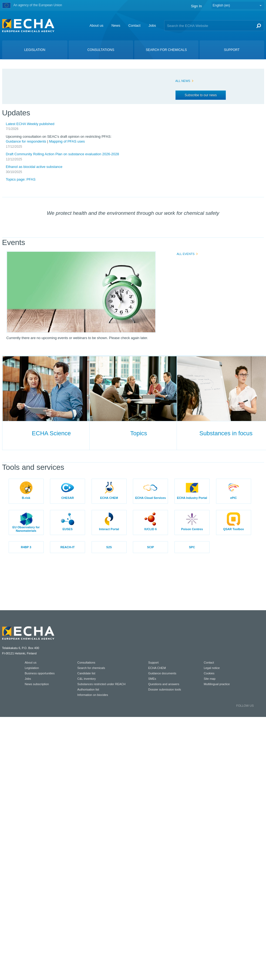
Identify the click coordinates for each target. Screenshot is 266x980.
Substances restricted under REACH (101, 684)
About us (96, 25)
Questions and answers (164, 684)
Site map (209, 679)
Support (154, 662)
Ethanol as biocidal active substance (34, 167)
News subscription (37, 684)
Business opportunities (40, 673)
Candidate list (86, 673)
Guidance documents (162, 673)
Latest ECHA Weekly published (30, 124)
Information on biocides (93, 695)
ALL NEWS (183, 81)
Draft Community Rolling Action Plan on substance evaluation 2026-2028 (63, 154)
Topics (139, 433)
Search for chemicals (91, 668)
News (116, 25)
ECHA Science (51, 433)
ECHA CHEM (157, 668)
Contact (134, 25)
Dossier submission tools (165, 689)
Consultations (86, 662)
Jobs (152, 25)
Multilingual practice (217, 684)
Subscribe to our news (201, 95)
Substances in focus (226, 433)
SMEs (152, 679)
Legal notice (212, 668)
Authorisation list (88, 689)
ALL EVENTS (186, 254)
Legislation (32, 668)
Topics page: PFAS (21, 179)
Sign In (196, 6)
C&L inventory (87, 679)
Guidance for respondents (26, 141)
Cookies (209, 673)
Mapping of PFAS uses (67, 141)
